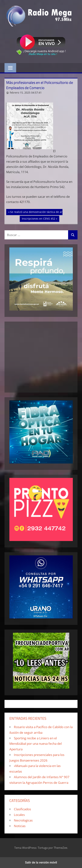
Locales (19, 815)
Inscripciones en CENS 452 (38, 218)
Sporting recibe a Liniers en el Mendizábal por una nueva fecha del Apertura (36, 744)
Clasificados (22, 809)
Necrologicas (23, 820)
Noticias (20, 826)
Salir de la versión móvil (41, 862)
